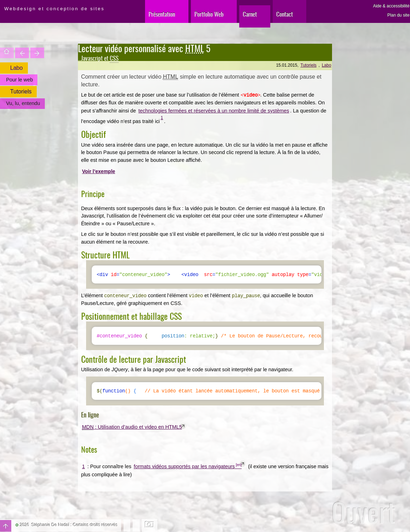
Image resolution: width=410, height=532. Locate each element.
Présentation (162, 14)
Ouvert (364, 512)
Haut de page (6, 526)
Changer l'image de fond (150, 525)
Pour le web (19, 80)
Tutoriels (309, 65)
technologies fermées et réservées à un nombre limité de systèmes (214, 111)
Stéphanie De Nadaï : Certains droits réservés (75, 525)
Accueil (7, 53)
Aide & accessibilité (391, 6)
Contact (285, 14)
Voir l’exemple (98, 171)
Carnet (250, 14)
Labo (327, 65)
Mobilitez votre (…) (37, 53)
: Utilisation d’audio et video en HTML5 (132, 427)
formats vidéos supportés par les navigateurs (184, 466)
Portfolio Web (209, 14)
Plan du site (399, 15)
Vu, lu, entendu (23, 103)
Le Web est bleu (22, 53)
